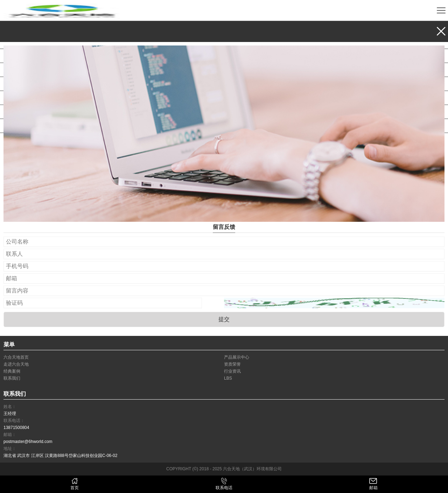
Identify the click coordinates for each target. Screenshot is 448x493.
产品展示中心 (27, 42)
